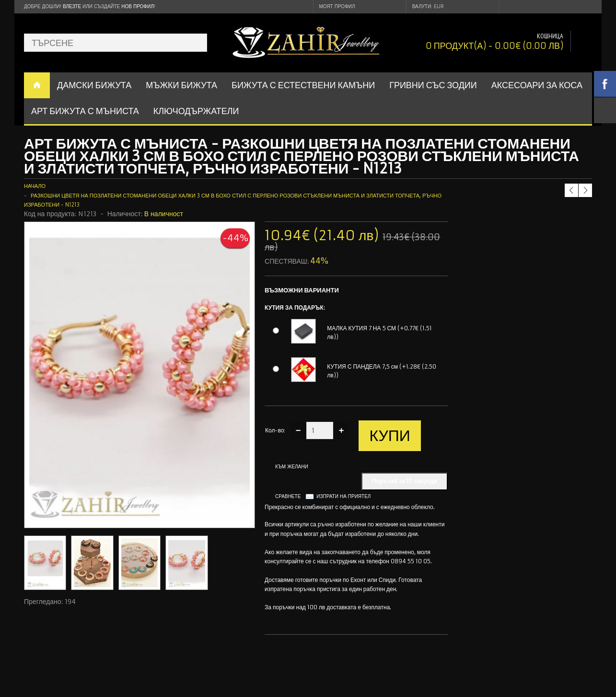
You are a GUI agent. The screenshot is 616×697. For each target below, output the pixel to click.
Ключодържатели (196, 111)
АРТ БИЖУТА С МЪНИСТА (85, 111)
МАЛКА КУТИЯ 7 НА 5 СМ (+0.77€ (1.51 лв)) (379, 332)
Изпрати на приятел (343, 496)
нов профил (137, 6)
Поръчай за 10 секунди (405, 481)
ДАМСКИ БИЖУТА (94, 85)
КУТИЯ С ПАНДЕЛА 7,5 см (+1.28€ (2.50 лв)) (382, 371)
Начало (35, 186)
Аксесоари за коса (537, 85)
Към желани (292, 467)
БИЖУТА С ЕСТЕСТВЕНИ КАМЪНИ (303, 85)
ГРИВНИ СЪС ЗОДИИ (433, 85)
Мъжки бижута (181, 85)
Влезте (72, 6)
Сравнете (288, 496)
